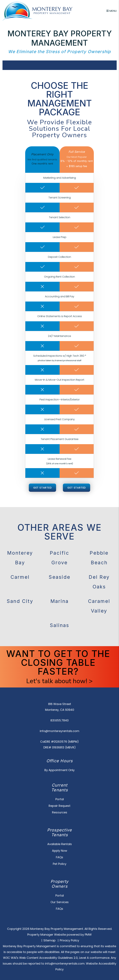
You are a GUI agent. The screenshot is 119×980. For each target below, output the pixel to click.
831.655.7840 (59, 720)
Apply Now (60, 851)
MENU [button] (111, 11)
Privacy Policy (69, 940)
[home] (37, 11)
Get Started (42, 488)
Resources (60, 812)
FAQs (59, 857)
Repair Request (59, 806)
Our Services (60, 902)
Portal (60, 799)
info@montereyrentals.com (59, 731)
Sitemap (49, 940)
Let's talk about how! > (59, 681)
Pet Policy (60, 864)
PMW (88, 935)
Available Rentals (60, 844)
